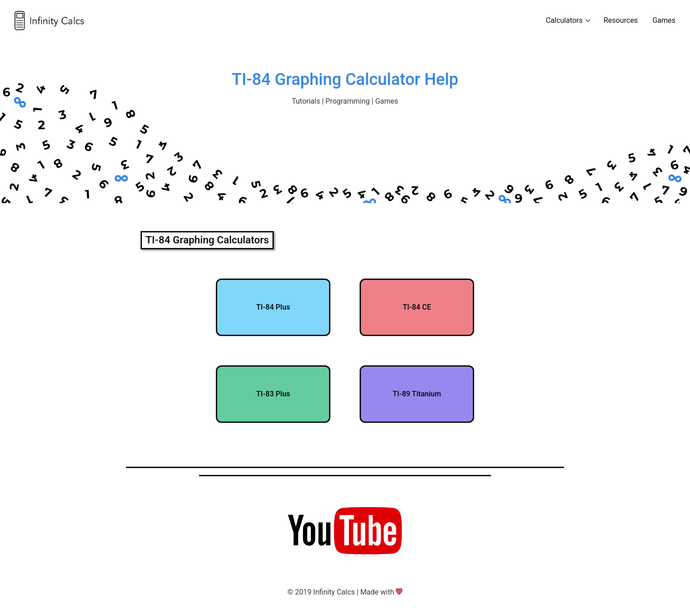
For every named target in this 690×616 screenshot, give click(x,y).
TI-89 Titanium (417, 394)
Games (664, 20)
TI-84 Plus (273, 307)
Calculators (564, 20)
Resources (621, 20)
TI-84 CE (417, 307)
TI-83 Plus (273, 394)
